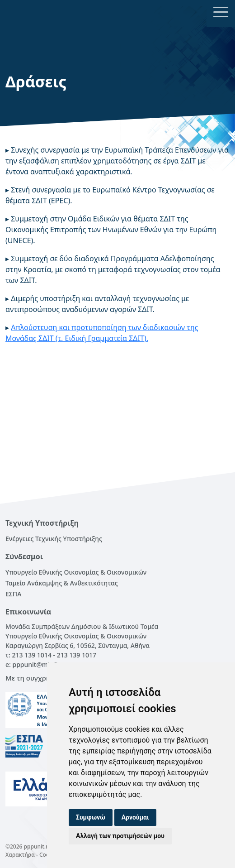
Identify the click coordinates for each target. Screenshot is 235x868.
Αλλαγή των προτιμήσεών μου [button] (120, 836)
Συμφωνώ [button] (91, 817)
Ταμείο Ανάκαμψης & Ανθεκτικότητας (62, 583)
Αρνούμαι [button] (135, 817)
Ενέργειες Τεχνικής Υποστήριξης (54, 539)
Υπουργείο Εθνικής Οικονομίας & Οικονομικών (76, 572)
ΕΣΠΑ (13, 594)
